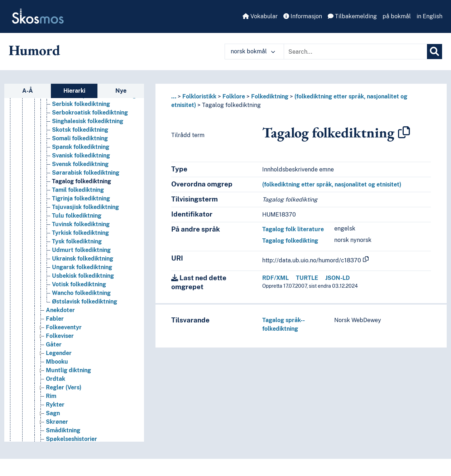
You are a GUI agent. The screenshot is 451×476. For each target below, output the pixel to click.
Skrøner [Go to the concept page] (57, 426)
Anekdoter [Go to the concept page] (60, 314)
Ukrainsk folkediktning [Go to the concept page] (83, 263)
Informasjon (303, 16)
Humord (34, 50)
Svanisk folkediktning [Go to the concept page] (81, 159)
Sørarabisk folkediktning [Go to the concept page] (86, 177)
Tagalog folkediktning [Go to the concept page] (81, 185)
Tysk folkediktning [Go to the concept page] (77, 245)
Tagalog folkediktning (231, 105)
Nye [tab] (121, 91)
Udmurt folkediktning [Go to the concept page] (81, 254)
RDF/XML (275, 278)
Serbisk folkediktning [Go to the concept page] (81, 108)
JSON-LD (338, 278)
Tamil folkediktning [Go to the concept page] (78, 194)
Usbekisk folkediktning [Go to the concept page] (83, 280)
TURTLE (307, 278)
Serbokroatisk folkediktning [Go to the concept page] (90, 116)
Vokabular (260, 16)
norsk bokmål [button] (253, 51)
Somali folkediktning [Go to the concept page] (80, 142)
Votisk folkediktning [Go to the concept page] (79, 288)
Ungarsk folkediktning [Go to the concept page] (82, 271)
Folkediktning (270, 96)
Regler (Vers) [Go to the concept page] (64, 391)
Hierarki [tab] (74, 91)
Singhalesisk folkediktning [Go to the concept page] (88, 125)
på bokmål (397, 16)
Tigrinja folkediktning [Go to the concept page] (81, 202)
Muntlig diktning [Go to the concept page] (68, 374)
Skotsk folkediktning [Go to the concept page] (80, 134)
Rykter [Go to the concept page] (55, 409)
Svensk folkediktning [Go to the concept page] (80, 168)
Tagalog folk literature (293, 229)
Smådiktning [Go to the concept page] (63, 434)
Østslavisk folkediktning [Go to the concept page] (85, 305)
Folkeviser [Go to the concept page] (60, 340)
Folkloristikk (199, 96)
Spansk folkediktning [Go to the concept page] (81, 151)
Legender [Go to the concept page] (59, 357)
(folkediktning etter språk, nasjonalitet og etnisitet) (332, 184)
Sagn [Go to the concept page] (53, 417)
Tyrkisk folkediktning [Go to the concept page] (80, 237)
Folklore (234, 96)
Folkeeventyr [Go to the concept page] (64, 331)
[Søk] (435, 52)
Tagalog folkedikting (290, 241)
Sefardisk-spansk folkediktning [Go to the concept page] (94, 99)
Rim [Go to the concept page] (51, 400)
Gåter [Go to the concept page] (54, 348)
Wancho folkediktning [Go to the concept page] (81, 297)
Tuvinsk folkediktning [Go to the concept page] (81, 228)
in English (430, 16)
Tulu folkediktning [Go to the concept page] (77, 220)
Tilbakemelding (352, 16)
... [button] (174, 96)
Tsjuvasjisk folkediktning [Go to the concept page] (85, 211)
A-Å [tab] (28, 91)
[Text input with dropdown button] (355, 52)
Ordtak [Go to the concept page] (56, 383)
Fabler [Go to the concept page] (55, 323)
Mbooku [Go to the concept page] (57, 366)
